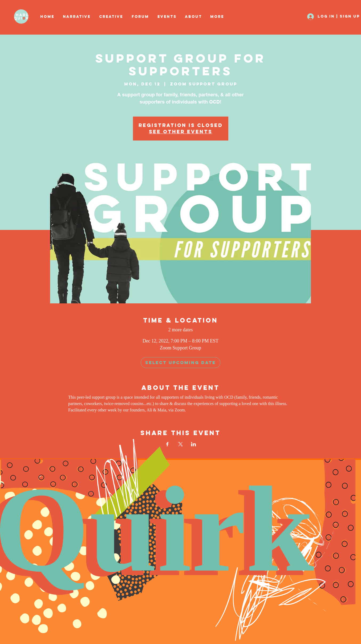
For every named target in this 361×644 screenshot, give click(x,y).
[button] (111, 17)
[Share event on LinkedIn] (194, 444)
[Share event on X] (180, 444)
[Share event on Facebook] (167, 444)
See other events (181, 132)
